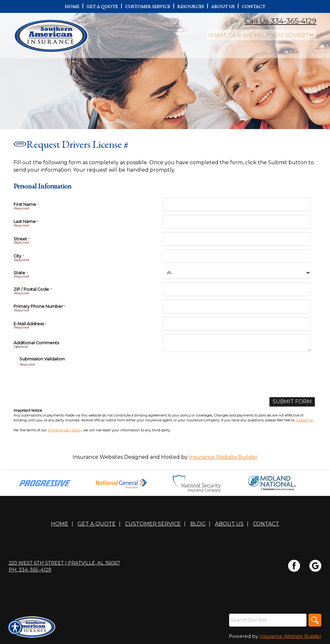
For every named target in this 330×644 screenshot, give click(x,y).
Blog (198, 524)
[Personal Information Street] (236, 239)
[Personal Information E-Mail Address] (236, 324)
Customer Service (153, 524)
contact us (304, 420)
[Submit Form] (292, 402)
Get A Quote (97, 524)
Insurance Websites (98, 457)
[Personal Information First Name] (236, 204)
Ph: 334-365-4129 (30, 570)
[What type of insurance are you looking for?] (262, 35)
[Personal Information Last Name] (236, 221)
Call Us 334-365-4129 (281, 21)
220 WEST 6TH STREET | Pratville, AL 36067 (64, 563)
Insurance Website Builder (223, 457)
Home (60, 524)
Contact (266, 524)
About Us (229, 524)
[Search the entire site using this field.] (268, 620)
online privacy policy (65, 430)
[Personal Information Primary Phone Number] (236, 306)
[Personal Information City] (236, 256)
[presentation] (68, 380)
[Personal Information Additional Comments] (236, 343)
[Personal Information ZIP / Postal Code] (236, 289)
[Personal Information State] (236, 273)
